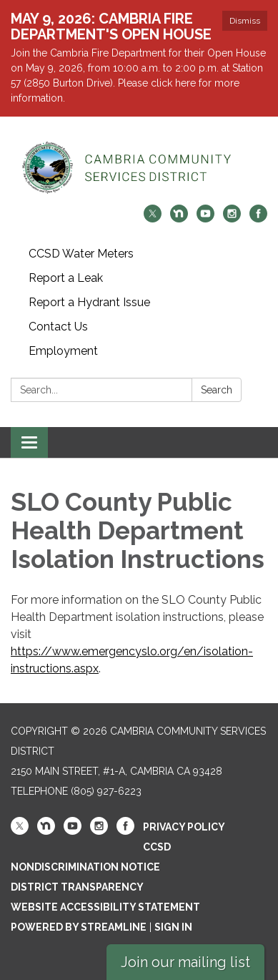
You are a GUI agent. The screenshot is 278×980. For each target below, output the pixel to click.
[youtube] (205, 219)
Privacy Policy (184, 827)
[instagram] (232, 219)
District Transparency (77, 887)
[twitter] (153, 219)
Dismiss (245, 21)
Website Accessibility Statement (105, 907)
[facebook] (258, 219)
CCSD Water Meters (81, 254)
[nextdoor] (179, 219)
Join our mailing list (185, 962)
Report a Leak (66, 278)
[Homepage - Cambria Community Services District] (139, 168)
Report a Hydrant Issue (89, 302)
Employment (63, 351)
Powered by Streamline (79, 927)
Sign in (173, 927)
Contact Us (58, 327)
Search (217, 390)
